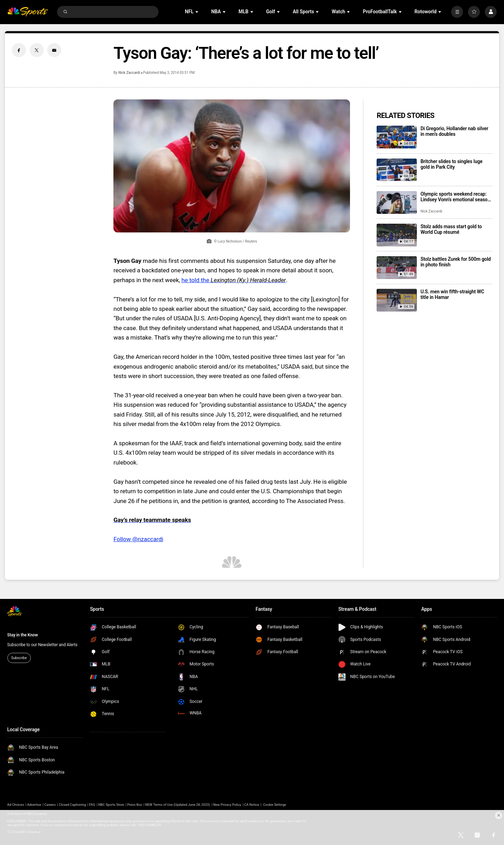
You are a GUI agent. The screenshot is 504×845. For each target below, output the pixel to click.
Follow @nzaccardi (138, 539)
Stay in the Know (23, 635)
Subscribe (19, 658)
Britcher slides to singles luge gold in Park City (451, 164)
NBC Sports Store (111, 805)
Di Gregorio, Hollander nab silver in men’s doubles (454, 131)
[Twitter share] (37, 50)
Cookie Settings (275, 805)
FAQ (92, 805)
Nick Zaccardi (129, 73)
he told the (233, 280)
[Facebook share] (19, 50)
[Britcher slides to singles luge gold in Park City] (397, 170)
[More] (457, 12)
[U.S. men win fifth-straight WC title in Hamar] (397, 300)
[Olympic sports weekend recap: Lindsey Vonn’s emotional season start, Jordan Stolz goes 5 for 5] (397, 202)
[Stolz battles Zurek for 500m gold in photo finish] (397, 268)
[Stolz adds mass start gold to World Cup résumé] (397, 235)
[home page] (28, 12)
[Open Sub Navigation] (197, 12)
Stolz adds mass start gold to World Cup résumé (451, 229)
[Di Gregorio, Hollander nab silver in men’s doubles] (397, 137)
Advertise (34, 805)
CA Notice (252, 805)
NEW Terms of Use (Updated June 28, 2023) (178, 805)
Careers (50, 805)
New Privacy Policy (227, 805)
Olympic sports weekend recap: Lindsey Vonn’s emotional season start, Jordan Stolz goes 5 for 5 (455, 197)
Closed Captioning (72, 805)
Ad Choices (16, 805)
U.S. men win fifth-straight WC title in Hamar (452, 294)
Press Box (134, 805)
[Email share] (54, 50)
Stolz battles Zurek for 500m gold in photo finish (456, 262)
